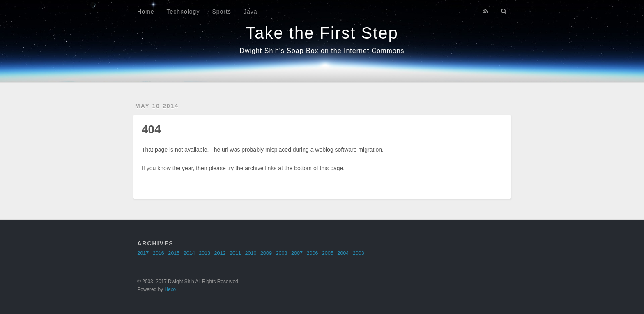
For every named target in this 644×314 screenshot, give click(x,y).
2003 (359, 253)
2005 (328, 253)
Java (251, 12)
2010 (251, 253)
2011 (235, 253)
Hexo (170, 289)
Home (146, 12)
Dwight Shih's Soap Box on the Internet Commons (322, 51)
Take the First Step (322, 33)
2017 (143, 253)
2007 (297, 253)
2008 (281, 253)
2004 (343, 253)
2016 (159, 253)
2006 (312, 253)
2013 (205, 253)
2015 (174, 253)
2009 (266, 253)
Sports (221, 12)
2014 (189, 253)
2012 (220, 253)
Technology (183, 12)
